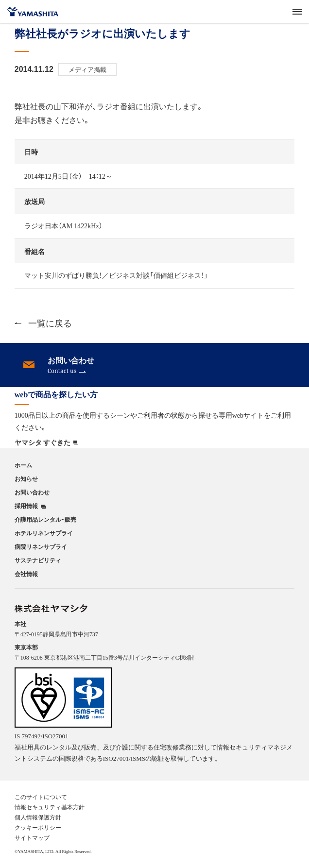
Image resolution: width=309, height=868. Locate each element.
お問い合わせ (32, 492)
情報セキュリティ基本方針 (50, 807)
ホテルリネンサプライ (44, 533)
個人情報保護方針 (38, 817)
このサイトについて (41, 797)
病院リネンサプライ (41, 546)
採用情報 (26, 506)
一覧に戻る (43, 323)
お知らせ (26, 478)
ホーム (23, 465)
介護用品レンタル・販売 (45, 519)
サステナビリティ (38, 560)
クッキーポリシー (38, 827)
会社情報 (26, 574)
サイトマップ (32, 837)
